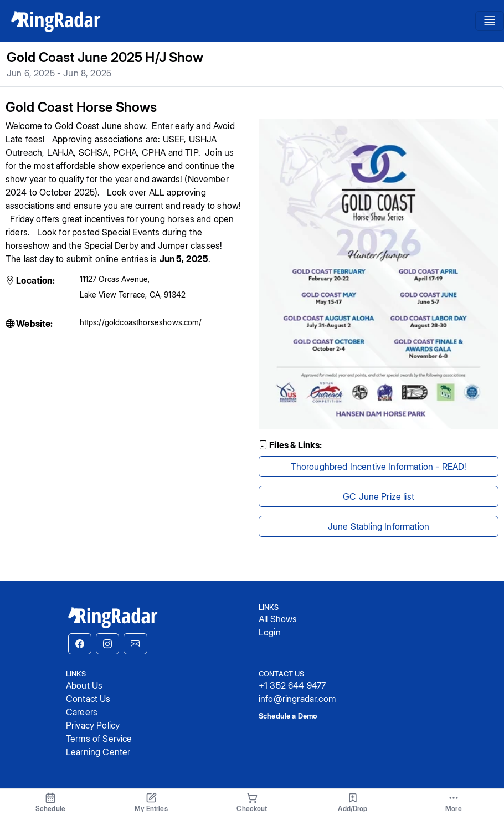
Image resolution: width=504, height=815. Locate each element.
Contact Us (88, 699)
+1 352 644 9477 (292, 685)
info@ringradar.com (297, 699)
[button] (80, 644)
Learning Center (98, 752)
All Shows (278, 619)
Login (270, 632)
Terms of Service (99, 739)
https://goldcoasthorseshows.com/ (141, 322)
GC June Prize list (379, 496)
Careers (82, 712)
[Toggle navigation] (490, 21)
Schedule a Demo (288, 716)
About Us (84, 685)
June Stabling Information (379, 526)
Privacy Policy (93, 725)
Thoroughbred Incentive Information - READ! (379, 467)
